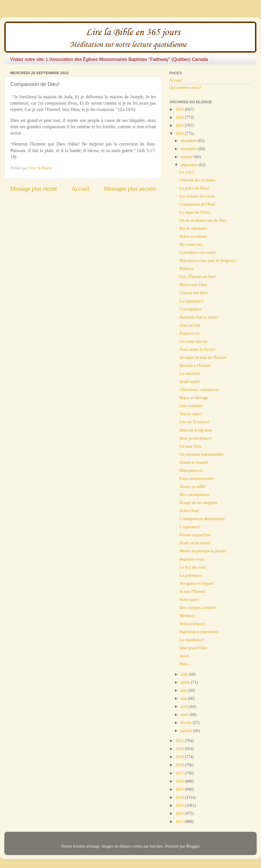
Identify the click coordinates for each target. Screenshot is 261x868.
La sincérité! (190, 373)
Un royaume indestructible (201, 454)
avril (185, 706)
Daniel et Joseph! (194, 462)
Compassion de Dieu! (197, 204)
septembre (190, 165)
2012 (180, 813)
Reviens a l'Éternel (195, 365)
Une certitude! (191, 406)
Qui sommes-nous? (185, 87)
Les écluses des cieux (197, 196)
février (187, 723)
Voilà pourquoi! (192, 624)
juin (184, 690)
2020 (180, 749)
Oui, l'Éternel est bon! (198, 277)
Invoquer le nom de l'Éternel (203, 357)
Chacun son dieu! (194, 293)
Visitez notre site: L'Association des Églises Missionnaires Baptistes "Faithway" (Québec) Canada (109, 59)
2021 (180, 741)
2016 (180, 781)
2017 (180, 773)
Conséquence (191, 309)
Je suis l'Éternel (192, 591)
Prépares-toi (190, 333)
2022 (180, 133)
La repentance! (192, 301)
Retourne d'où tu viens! (199, 317)
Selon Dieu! (189, 511)
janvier (187, 731)
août (185, 674)
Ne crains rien (191, 244)
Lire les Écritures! (194, 422)
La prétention (191, 575)
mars (185, 714)
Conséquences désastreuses (202, 519)
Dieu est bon (190, 325)
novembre (189, 149)
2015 (180, 789)
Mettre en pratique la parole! (203, 551)
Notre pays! (189, 599)
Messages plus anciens (130, 189)
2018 (180, 765)
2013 (180, 805)
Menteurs (187, 616)
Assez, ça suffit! (193, 486)
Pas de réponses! (193, 228)
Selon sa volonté (193, 236)
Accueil (80, 189)
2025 (180, 109)
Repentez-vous (192, 559)
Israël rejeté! (190, 382)
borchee (156, 846)
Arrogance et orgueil (197, 583)
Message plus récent (33, 189)
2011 (180, 821)
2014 (180, 797)
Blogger (193, 846)
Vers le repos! (191, 414)
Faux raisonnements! (197, 478)
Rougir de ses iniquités (198, 503)
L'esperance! (190, 527)
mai (184, 698)
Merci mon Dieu (193, 285)
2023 (180, 125)
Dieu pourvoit (191, 470)
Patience (187, 269)
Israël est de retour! (195, 543)
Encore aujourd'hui (195, 535)
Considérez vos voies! (198, 252)
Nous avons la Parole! (198, 349)
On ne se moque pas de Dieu (203, 220)
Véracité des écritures (197, 180)
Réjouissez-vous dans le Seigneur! (208, 260)
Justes (184, 656)
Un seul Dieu (190, 446)
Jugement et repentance (199, 632)
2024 (180, 117)
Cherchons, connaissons (199, 390)
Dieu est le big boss (196, 430)
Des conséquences (195, 495)
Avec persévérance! (196, 438)
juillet (186, 682)
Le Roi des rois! (193, 567)
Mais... (185, 664)
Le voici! (187, 172)
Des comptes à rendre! (198, 608)
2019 (180, 757)
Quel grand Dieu (193, 648)
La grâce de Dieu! (194, 188)
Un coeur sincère (194, 341)
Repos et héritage (194, 398)
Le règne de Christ (195, 212)
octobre (187, 157)
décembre (189, 141)
